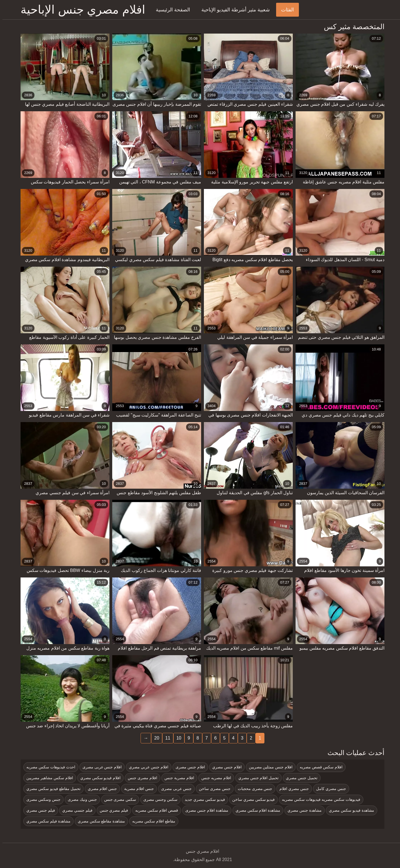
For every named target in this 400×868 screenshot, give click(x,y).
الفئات (285, 10)
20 (154, 738)
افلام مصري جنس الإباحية (80, 10)
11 (165, 738)
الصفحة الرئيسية (170, 10)
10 (176, 738)
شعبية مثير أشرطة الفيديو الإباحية (233, 10)
